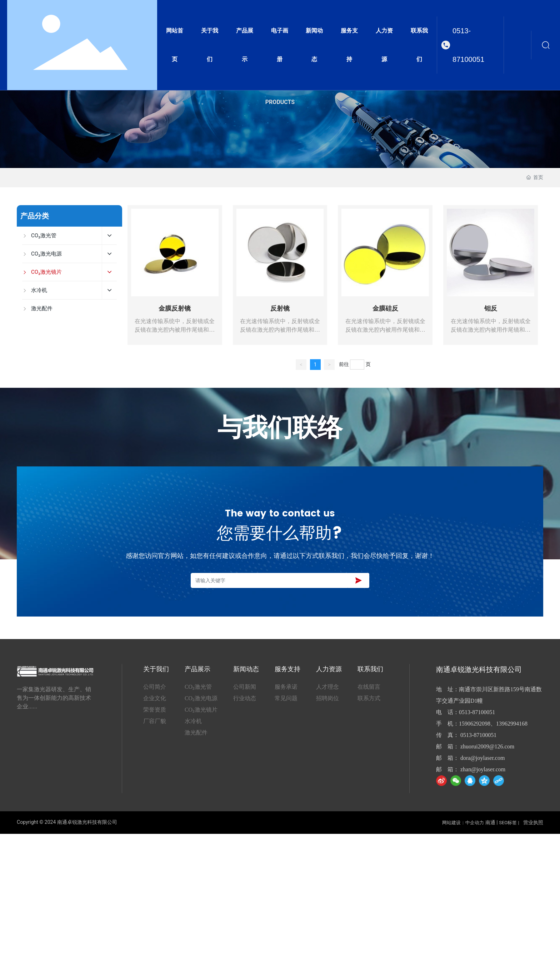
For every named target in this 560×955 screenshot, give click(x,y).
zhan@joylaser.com (483, 769)
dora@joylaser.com (482, 758)
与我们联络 (280, 429)
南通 (490, 822)
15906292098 (475, 724)
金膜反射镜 (175, 308)
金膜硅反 (385, 308)
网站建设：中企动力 (463, 823)
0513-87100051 (468, 45)
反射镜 (280, 308)
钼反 (491, 308)
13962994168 (512, 724)
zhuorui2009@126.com (487, 746)
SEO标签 (508, 823)
